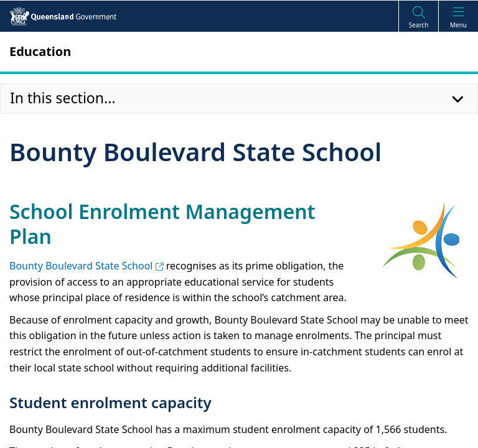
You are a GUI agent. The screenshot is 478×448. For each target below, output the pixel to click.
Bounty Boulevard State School (87, 266)
